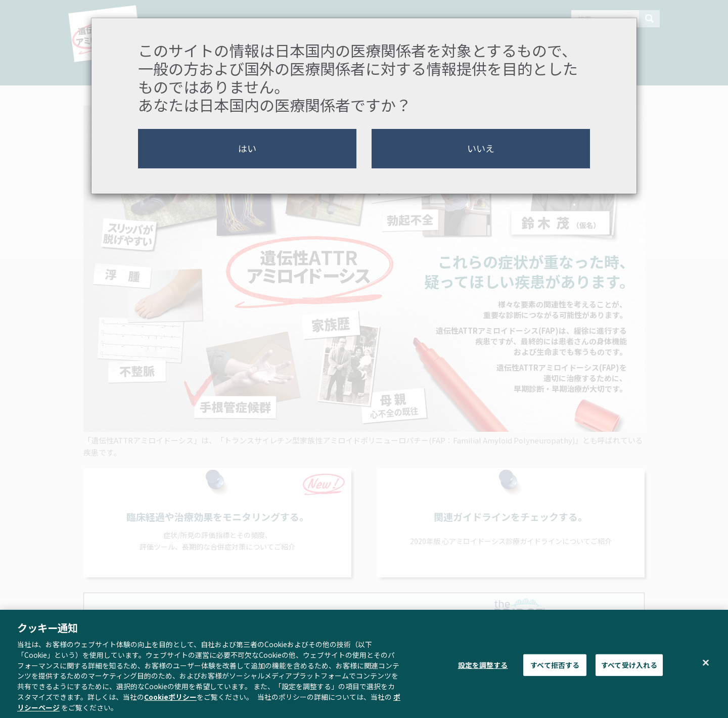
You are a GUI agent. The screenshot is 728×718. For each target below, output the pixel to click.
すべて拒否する (555, 669)
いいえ (481, 148)
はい (247, 148)
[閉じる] (706, 667)
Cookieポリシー (170, 701)
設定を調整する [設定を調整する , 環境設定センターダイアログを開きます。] (483, 669)
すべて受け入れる (629, 669)
